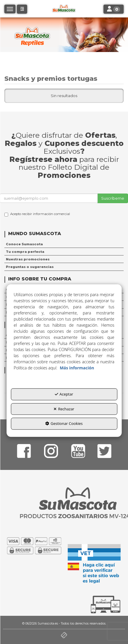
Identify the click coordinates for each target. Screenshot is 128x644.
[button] (22, 9)
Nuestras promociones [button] (28, 259)
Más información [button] (77, 368)
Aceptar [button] (64, 394)
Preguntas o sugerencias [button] (30, 267)
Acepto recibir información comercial (37, 214)
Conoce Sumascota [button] (24, 244)
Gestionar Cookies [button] (64, 424)
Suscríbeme (113, 198)
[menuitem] (64, 244)
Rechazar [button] (64, 409)
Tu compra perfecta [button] (25, 252)
